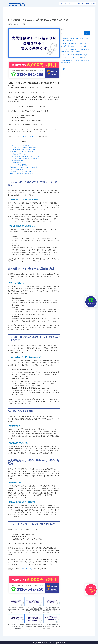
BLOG (87, 4)
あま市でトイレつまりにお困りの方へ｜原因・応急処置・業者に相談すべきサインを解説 (34, 609)
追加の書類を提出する (18, 169)
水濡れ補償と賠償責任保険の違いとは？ (24, 150)
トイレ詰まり (66, 69)
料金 (66, 4)
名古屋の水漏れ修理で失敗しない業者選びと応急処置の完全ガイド (34, 626)
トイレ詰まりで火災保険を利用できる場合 (24, 147)
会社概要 (93, 4)
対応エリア (72, 4)
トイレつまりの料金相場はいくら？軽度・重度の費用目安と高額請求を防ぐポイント (52, 609)
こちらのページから (28, 136)
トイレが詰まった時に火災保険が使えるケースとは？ (25, 145)
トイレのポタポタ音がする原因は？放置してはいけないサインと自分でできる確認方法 (16, 626)
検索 (62, 30)
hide (30, 142)
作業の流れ (80, 4)
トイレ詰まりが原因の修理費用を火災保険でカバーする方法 (27, 156)
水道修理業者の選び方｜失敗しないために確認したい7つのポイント (16, 609)
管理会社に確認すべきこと (20, 154)
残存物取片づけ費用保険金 (20, 165)
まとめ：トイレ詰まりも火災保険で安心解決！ (23, 173)
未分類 (24, 24)
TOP (62, 4)
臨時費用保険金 (16, 162)
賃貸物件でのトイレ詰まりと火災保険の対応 (22, 152)
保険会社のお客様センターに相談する (23, 171)
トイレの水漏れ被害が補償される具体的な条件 (26, 158)
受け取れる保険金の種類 (17, 160)
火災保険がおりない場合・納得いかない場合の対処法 (25, 167)
